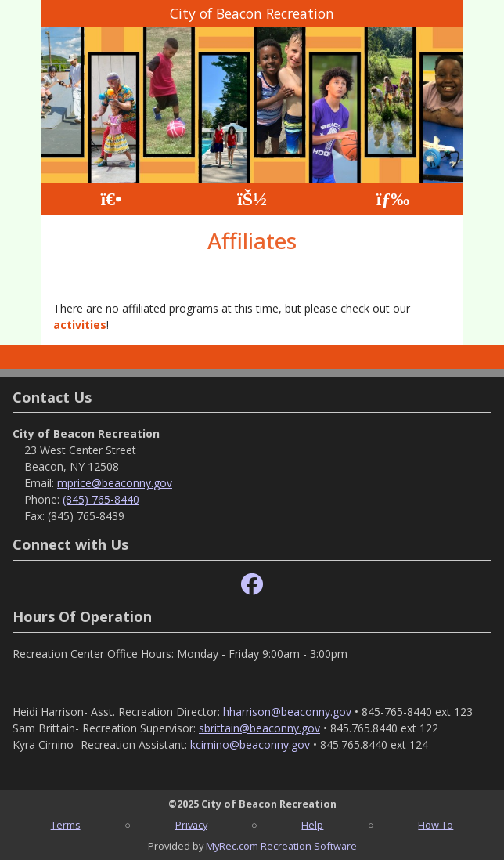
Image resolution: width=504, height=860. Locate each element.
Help (312, 825)
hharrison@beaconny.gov (287, 712)
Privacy (191, 825)
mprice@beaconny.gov (115, 483)
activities (80, 325)
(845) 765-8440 (101, 499)
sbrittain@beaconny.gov (259, 728)
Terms (66, 825)
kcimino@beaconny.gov (250, 744)
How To (436, 825)
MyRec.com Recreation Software (281, 846)
